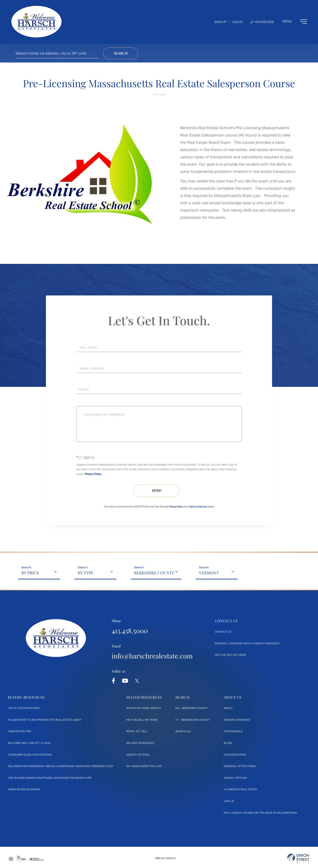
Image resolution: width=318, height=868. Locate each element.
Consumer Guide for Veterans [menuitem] (30, 755)
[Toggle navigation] (295, 22)
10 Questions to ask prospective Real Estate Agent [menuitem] (45, 720)
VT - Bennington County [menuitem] (193, 720)
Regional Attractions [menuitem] (240, 766)
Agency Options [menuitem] (138, 755)
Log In (237, 22)
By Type (86, 573)
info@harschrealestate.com (152, 656)
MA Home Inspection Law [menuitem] (144, 766)
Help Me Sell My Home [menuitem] (231, 655)
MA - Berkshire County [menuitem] (192, 708)
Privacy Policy (93, 474)
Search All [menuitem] (183, 731)
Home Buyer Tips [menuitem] (20, 731)
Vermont (209, 573)
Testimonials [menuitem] (233, 731)
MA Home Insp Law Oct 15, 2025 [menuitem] (29, 743)
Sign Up (220, 22)
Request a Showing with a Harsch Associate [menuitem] (247, 643)
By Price (30, 573)
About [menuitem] (228, 708)
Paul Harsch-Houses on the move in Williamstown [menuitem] (260, 813)
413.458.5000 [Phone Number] (262, 22)
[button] (121, 53)
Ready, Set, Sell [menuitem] (137, 731)
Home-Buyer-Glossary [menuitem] (24, 789)
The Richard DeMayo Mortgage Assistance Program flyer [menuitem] (50, 778)
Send (157, 491)
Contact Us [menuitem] (223, 632)
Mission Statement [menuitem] (237, 720)
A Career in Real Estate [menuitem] (240, 789)
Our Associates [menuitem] (235, 755)
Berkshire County (154, 573)
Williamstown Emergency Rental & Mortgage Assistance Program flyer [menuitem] (61, 766)
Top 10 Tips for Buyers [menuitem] (24, 708)
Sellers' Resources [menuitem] (140, 743)
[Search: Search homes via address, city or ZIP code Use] (57, 53)
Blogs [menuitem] (228, 743)
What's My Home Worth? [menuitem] (144, 708)
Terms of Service (198, 507)
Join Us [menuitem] (229, 801)
